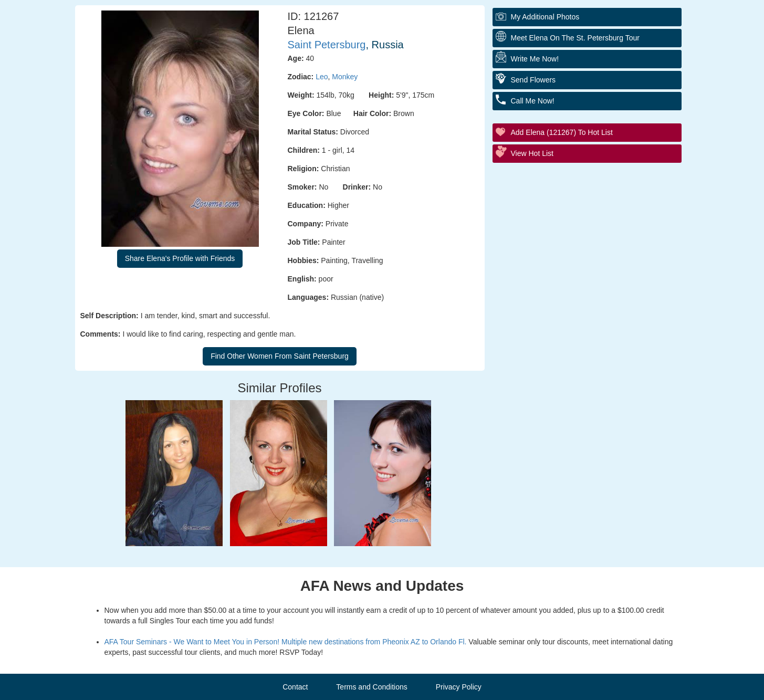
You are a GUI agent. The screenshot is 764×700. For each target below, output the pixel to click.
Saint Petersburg (327, 45)
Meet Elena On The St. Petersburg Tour (575, 38)
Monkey (345, 77)
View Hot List (532, 153)
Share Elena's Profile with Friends (180, 258)
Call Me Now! (533, 101)
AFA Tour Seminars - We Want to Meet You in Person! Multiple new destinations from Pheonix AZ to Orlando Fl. (286, 642)
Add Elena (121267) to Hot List (562, 132)
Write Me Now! (535, 59)
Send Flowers (533, 80)
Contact (295, 687)
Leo (322, 77)
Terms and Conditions (371, 687)
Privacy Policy (459, 687)
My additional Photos (545, 17)
